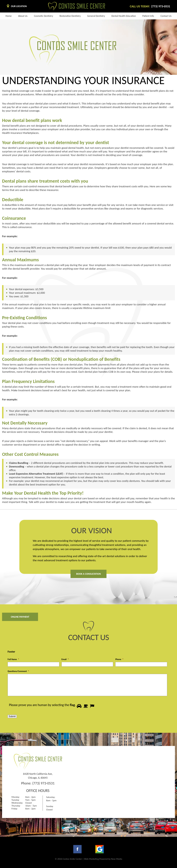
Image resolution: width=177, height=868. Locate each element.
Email (65, 659)
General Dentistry (96, 16)
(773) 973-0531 (43, 783)
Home (9, 16)
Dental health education (124, 16)
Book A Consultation (88, 574)
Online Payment (20, 617)
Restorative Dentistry (70, 16)
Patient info (148, 16)
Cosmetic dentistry (44, 16)
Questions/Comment (18, 671)
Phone (119, 659)
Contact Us (166, 16)
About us (23, 16)
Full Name (13, 659)
